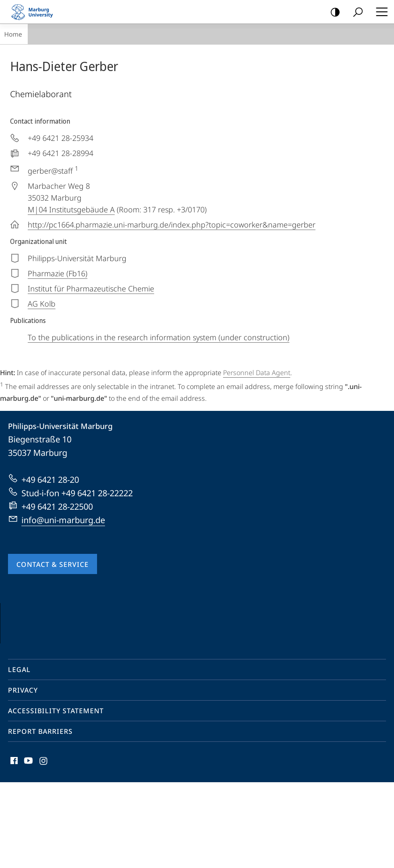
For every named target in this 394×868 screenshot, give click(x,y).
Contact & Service (53, 564)
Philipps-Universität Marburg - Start (36, 12)
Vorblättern (370, 662)
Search (355, 12)
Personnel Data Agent (257, 373)
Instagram (44, 848)
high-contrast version (332, 12)
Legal (19, 755)
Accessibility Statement (56, 797)
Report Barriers (40, 817)
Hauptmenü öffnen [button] (379, 12)
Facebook (13, 848)
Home (13, 34)
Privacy (23, 776)
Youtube (28, 848)
